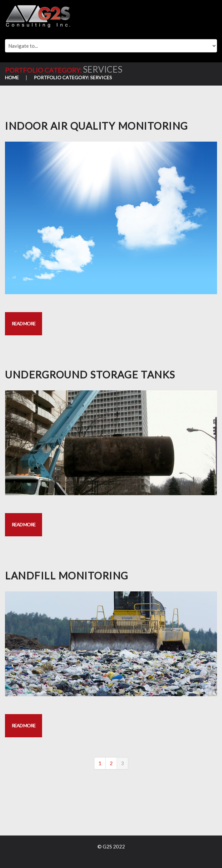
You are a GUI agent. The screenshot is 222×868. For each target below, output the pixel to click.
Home (12, 77)
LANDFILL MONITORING (67, 575)
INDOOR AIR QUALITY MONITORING (97, 126)
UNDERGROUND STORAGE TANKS (90, 374)
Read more (24, 324)
